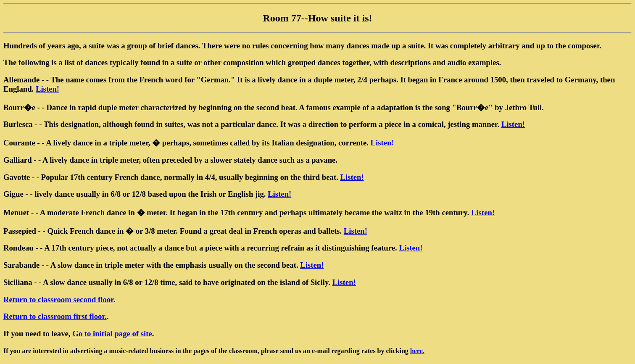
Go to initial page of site (112, 334)
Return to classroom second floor (58, 299)
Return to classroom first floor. (55, 316)
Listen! (47, 89)
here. (417, 351)
